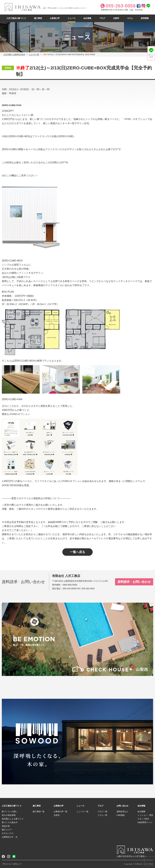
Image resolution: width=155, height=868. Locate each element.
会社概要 (141, 812)
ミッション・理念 (145, 815)
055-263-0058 (69, 589)
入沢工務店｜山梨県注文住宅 (14, 54)
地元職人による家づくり (13, 819)
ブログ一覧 (102, 812)
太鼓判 (116, 18)
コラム (130, 18)
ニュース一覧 (34, 54)
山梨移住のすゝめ (10, 837)
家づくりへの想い (10, 812)
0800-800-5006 (70, 585)
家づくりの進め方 (10, 822)
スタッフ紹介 (143, 819)
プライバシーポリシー (12, 864)
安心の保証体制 (9, 815)
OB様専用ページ (145, 822)
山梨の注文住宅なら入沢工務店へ (132, 856)
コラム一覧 (102, 815)
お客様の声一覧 (60, 812)
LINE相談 (121, 815)
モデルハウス (8, 833)
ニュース (72, 18)
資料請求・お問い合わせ (134, 582)
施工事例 (38, 18)
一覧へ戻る (77, 552)
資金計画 (6, 826)
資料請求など (122, 812)
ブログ (102, 18)
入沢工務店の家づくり (16, 18)
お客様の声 (55, 18)
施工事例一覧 (39, 812)
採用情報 (145, 18)
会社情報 (87, 18)
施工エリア (7, 830)
